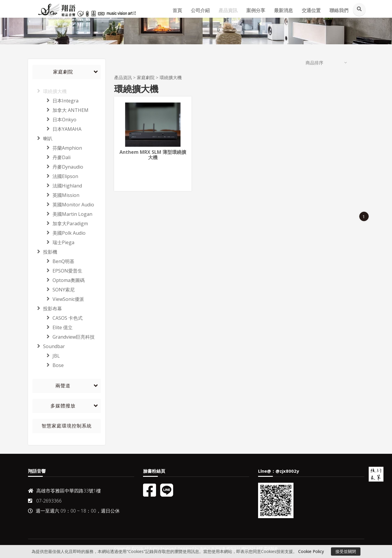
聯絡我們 (339, 10)
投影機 (45, 252)
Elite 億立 (53, 327)
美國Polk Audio (59, 233)
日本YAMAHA (57, 129)
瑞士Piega (53, 242)
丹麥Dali (51, 157)
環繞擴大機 (50, 91)
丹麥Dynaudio (58, 167)
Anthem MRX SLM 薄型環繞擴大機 (153, 155)
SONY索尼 (54, 290)
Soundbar (49, 346)
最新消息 (283, 10)
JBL (46, 356)
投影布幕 (47, 309)
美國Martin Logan (62, 214)
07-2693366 (45, 501)
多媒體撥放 (63, 406)
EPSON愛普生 (57, 271)
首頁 (177, 10)
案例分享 (256, 10)
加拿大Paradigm (60, 223)
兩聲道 (63, 386)
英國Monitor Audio (63, 205)
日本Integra (55, 101)
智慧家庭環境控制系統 (67, 426)
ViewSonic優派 (58, 299)
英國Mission (56, 195)
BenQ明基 (53, 261)
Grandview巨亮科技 (64, 337)
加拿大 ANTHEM (60, 110)
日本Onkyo (54, 120)
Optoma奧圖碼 (59, 280)
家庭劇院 (63, 72)
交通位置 (311, 10)
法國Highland (57, 186)
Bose (48, 365)
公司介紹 (200, 10)
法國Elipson (55, 176)
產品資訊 (228, 10)
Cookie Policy (311, 551)
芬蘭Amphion (57, 148)
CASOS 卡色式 (58, 318)
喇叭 (42, 138)
